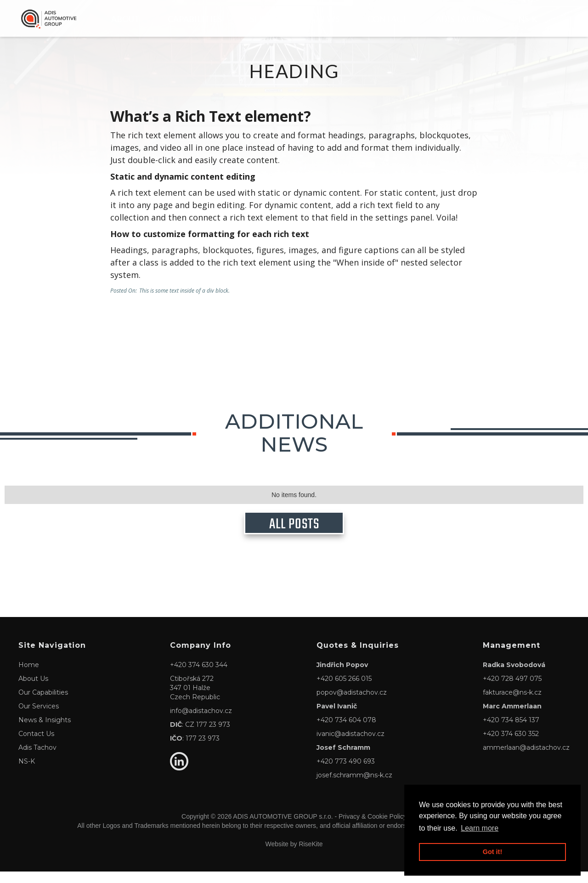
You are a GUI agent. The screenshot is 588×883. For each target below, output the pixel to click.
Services (269, 19)
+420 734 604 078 (346, 731)
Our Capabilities (43, 704)
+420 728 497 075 (512, 690)
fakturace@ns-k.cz (512, 704)
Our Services (39, 718)
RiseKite (311, 855)
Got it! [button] (492, 852)
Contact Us (36, 745)
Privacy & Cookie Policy (373, 828)
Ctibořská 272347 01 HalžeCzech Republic (195, 699)
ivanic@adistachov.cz (351, 745)
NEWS (328, 19)
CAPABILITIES (195, 19)
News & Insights (45, 731)
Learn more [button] (480, 828)
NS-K (528, 19)
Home (29, 676)
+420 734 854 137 (511, 731)
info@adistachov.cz (201, 722)
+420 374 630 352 (511, 745)
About (125, 19)
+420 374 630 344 (199, 676)
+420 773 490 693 (346, 773)
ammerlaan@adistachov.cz (526, 759)
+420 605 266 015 (344, 690)
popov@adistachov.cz (352, 704)
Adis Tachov (463, 19)
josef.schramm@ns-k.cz (354, 787)
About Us (33, 690)
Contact (387, 19)
